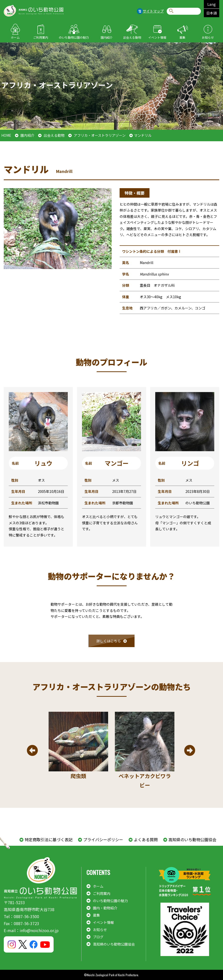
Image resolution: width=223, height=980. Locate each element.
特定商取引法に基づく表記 (49, 840)
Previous (32, 751)
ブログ (98, 937)
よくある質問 (146, 840)
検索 (171, 11)
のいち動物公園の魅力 (74, 37)
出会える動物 (132, 37)
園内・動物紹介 (105, 908)
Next (190, 751)
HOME (6, 135)
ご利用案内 (41, 37)
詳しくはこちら (109, 641)
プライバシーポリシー (103, 840)
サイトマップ (153, 11)
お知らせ (208, 37)
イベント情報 (157, 37)
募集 (182, 37)
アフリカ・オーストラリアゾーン (100, 135)
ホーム (15, 37)
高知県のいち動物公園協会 (192, 840)
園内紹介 (107, 37)
